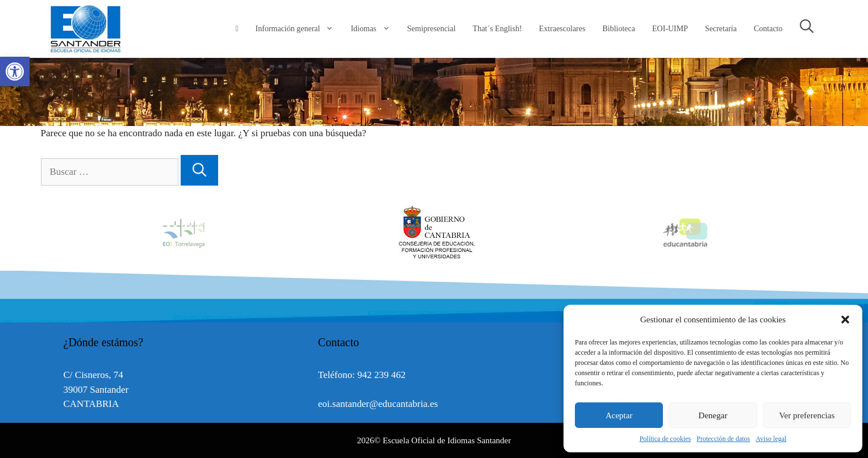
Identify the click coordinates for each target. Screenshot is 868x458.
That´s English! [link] (497, 29)
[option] (435, 233)
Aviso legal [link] (771, 439)
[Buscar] (199, 170)
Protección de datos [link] (723, 439)
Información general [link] (299, 29)
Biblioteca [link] (619, 29)
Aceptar (619, 415)
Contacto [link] (768, 29)
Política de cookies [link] (665, 439)
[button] (845, 320)
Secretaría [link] (721, 29)
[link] (15, 72)
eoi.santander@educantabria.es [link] (378, 404)
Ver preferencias (807, 415)
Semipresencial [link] (432, 29)
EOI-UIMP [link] (670, 29)
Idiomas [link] (374, 29)
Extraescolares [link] (562, 29)
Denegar (713, 415)
